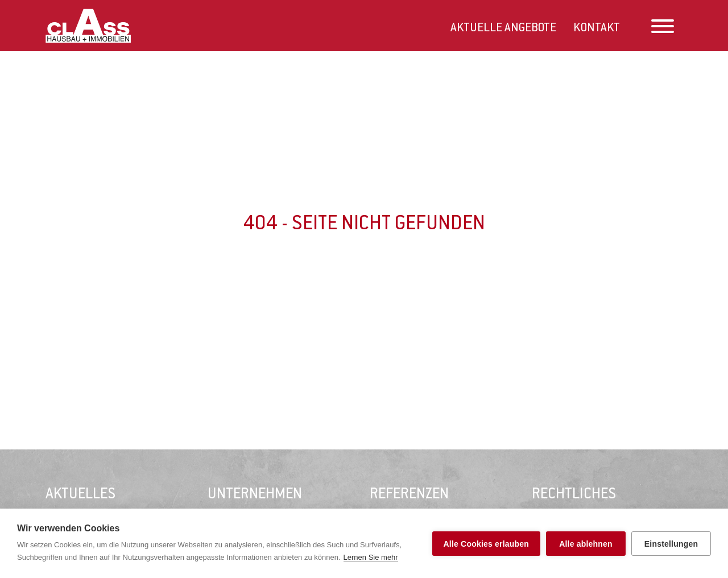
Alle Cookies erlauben (486, 544)
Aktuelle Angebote (503, 28)
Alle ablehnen (586, 544)
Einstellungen (671, 544)
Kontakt (597, 28)
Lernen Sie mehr (371, 557)
